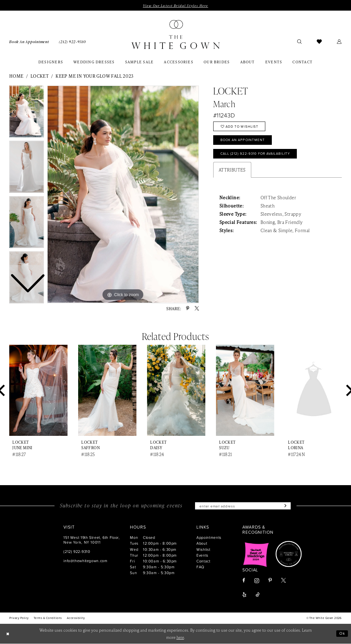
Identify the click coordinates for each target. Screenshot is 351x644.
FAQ (200, 567)
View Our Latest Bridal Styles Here (175, 5)
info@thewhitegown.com (85, 561)
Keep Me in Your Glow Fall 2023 (95, 76)
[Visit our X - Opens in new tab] (283, 581)
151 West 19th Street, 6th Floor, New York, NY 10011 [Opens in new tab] (92, 540)
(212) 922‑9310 (77, 552)
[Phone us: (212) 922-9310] (72, 41)
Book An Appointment (244, 141)
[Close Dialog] (8, 634)
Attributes (232, 171)
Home (16, 76)
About (202, 544)
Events (202, 555)
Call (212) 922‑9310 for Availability (258, 155)
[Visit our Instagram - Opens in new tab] (257, 581)
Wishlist (203, 550)
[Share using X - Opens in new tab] (197, 309)
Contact (203, 561)
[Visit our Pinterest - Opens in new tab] (270, 581)
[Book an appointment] (29, 41)
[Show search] (299, 42)
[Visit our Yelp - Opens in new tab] (244, 596)
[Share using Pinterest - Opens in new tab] (188, 309)
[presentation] (38, 391)
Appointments (209, 538)
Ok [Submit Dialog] (342, 634)
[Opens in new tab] (256, 555)
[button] (340, 42)
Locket (40, 76)
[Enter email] (243, 506)
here (180, 638)
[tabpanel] (123, 195)
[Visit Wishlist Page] (319, 42)
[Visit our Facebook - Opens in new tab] (244, 581)
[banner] (175, 35)
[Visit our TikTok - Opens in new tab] (258, 596)
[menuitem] (29, 41)
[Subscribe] (286, 506)
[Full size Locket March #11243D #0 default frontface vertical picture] (123, 195)
